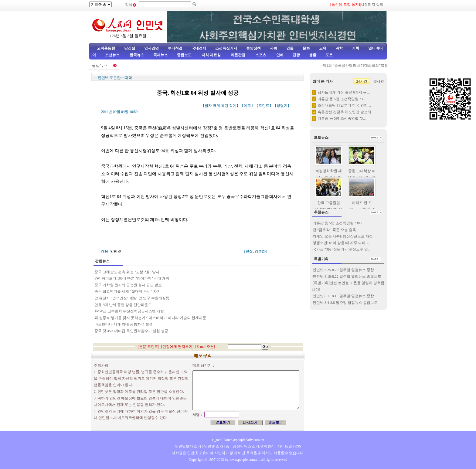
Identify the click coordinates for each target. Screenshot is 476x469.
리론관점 (238, 55)
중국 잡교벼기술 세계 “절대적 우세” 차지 (127, 291)
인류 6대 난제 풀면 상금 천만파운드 (123, 305)
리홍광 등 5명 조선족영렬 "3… (342, 99)
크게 (216, 106)
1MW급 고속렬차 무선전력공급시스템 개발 (129, 311)
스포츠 (260, 55)
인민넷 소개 (213, 446)
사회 (274, 48)
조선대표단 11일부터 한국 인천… (344, 105)
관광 (296, 55)
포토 (329, 55)
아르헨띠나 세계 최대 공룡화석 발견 (124, 324)
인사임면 (151, 48)
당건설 (130, 48)
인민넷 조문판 (109, 78)
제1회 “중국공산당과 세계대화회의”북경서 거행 (363, 66)
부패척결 (175, 48)
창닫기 (282, 106)
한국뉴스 (137, 55)
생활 (313, 55)
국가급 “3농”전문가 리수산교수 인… (342, 249)
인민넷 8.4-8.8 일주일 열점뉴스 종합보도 (345, 303)
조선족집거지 (226, 48)
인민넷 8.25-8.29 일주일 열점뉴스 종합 (343, 270)
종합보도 (184, 55)
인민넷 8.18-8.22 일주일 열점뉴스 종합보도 (347, 277)
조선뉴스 (113, 55)
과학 (339, 48)
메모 (247, 106)
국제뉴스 (161, 55)
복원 (225, 106)
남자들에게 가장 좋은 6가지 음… (344, 92)
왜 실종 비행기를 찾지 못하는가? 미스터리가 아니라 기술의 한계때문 (150, 318)
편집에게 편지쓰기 (177, 347)
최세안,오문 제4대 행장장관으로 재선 (343, 236)
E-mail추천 (205, 347)
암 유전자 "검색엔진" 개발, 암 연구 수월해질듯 (132, 298)
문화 (306, 48)
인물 (290, 48)
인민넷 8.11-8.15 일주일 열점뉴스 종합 (343, 296)
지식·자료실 (212, 55)
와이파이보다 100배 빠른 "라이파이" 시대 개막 (132, 278)
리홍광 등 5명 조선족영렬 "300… (339, 223)
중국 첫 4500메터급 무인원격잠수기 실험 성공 (131, 331)
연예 (279, 55)
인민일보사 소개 (188, 446)
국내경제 (199, 48)
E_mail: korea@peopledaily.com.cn (238, 440)
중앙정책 (253, 48)
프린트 (264, 106)
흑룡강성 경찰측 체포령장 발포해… (346, 112)
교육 (323, 48)
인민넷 (116, 251)
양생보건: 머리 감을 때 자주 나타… (341, 243)
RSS (298, 446)
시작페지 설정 (372, 5)
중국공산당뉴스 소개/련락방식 (250, 446)
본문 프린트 (149, 347)
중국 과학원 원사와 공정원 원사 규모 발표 (128, 285)
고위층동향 (106, 48)
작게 (233, 106)
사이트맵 (285, 446)
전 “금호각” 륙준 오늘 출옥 (334, 230)
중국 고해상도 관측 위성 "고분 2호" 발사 (127, 272)
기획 (355, 48)
